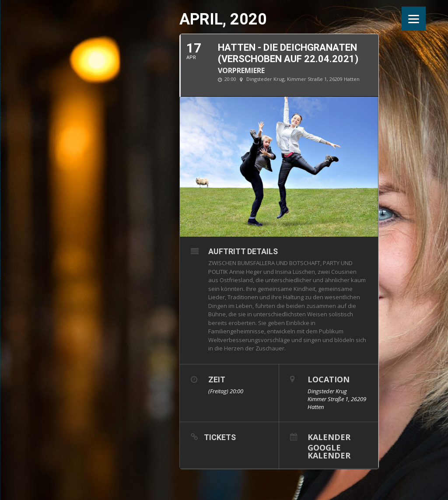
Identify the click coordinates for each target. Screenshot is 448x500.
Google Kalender (329, 451)
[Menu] (414, 19)
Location (329, 379)
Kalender (329, 436)
